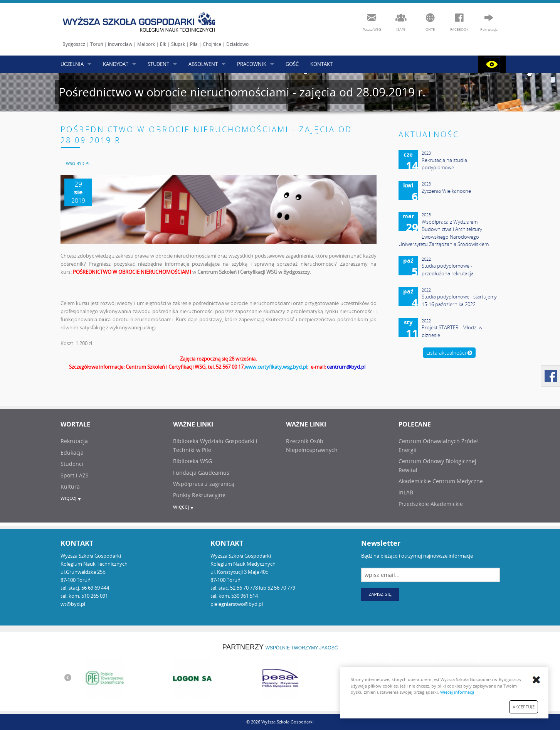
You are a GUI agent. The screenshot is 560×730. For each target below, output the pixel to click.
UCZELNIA (72, 64)
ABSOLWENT (203, 64)
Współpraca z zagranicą (204, 484)
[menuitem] (78, 163)
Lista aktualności (449, 353)
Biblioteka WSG (193, 461)
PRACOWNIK (252, 64)
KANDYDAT (116, 64)
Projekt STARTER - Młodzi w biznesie (452, 331)
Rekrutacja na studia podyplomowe (444, 164)
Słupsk (178, 44)
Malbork (146, 44)
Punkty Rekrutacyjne (199, 495)
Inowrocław (120, 44)
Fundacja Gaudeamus (201, 473)
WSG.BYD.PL (78, 163)
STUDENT (158, 64)
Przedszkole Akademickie (431, 504)
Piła (194, 44)
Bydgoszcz (74, 44)
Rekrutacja (74, 441)
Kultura (70, 486)
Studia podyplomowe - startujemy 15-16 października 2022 (459, 300)
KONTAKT (321, 64)
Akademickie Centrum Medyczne (441, 481)
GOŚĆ (292, 64)
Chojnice (212, 44)
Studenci (72, 464)
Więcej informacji (457, 692)
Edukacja (72, 453)
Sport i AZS (75, 475)
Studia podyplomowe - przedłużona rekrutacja (448, 270)
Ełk (163, 44)
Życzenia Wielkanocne (446, 191)
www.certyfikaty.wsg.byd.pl (276, 367)
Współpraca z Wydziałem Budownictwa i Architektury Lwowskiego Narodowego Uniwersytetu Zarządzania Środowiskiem (444, 233)
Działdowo (237, 44)
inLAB (406, 492)
